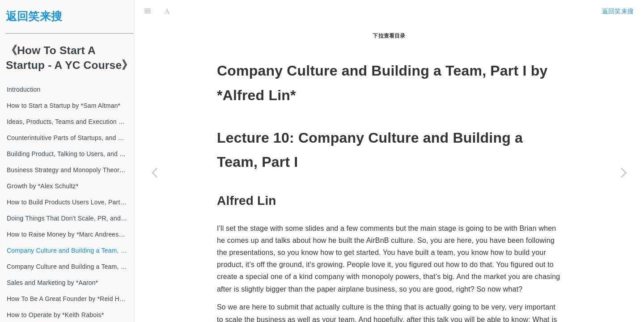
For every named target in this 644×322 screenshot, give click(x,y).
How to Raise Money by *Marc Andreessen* (69, 234)
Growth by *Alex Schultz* (42, 186)
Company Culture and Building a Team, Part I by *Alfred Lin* (70, 250)
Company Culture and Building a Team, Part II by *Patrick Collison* (70, 267)
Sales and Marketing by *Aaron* (52, 283)
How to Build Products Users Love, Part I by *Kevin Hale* (70, 202)
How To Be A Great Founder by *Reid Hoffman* (70, 299)
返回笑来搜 (34, 16)
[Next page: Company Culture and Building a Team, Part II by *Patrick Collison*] (624, 172)
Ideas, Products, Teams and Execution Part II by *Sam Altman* (70, 122)
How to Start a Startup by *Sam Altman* (64, 106)
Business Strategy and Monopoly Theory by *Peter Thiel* (70, 170)
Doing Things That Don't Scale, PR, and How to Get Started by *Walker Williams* (70, 218)
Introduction (24, 89)
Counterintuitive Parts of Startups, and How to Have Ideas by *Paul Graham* (70, 138)
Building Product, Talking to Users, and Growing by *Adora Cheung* (70, 154)
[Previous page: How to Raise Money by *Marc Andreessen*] (154, 172)
